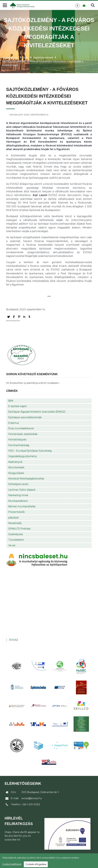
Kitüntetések (16, 467)
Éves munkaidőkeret (21, 428)
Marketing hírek (18, 495)
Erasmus (14, 423)
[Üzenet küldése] (84, 6)
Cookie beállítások (12, 864)
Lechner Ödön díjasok (22, 490)
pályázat (14, 518)
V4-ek (12, 545)
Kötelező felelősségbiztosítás (26, 479)
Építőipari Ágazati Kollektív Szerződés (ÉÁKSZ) (37, 412)
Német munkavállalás (22, 506)
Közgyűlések (16, 473)
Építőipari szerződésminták (25, 417)
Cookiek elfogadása (36, 864)
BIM (11, 401)
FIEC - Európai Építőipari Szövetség (30, 451)
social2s (17, 321)
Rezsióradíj (15, 523)
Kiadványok (15, 462)
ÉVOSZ (14, 640)
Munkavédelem (18, 501)
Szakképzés (16, 534)
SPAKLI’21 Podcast (19, 529)
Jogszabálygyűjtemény (23, 456)
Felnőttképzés (17, 440)
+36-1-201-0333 (31, 804)
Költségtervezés (18, 484)
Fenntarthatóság (19, 445)
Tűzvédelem (16, 540)
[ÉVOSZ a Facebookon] (77, 6)
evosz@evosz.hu (32, 798)
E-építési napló (18, 406)
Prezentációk (17, 512)
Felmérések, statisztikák (23, 434)
